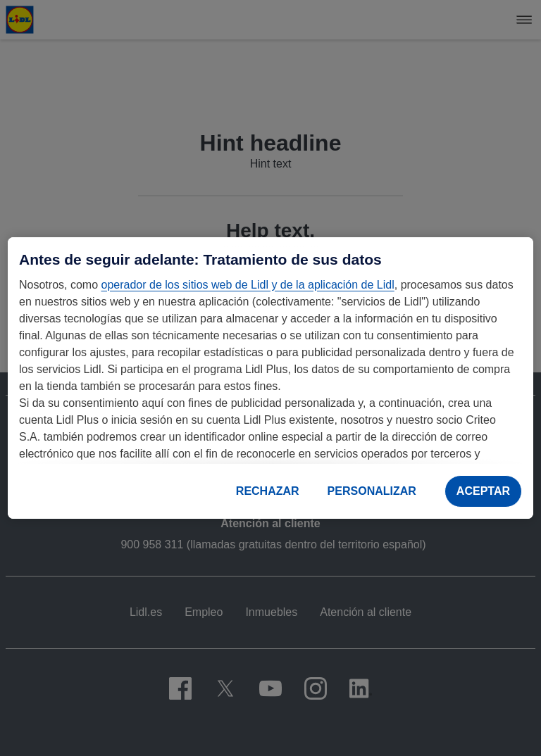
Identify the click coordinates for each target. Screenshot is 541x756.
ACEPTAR (483, 491)
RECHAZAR (268, 491)
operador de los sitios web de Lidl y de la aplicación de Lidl (247, 285)
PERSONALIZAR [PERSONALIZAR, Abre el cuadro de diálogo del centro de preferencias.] (372, 491)
